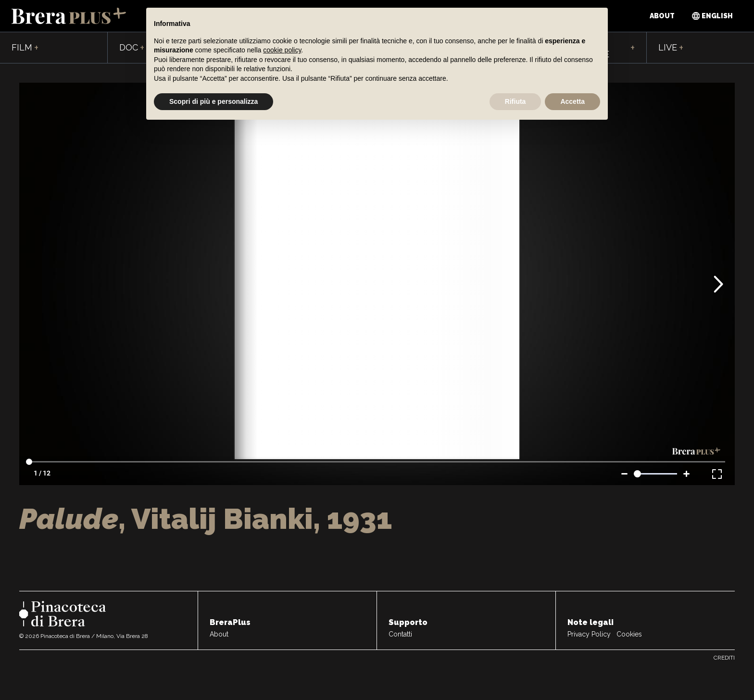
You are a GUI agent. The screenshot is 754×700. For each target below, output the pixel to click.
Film (25, 48)
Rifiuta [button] (515, 101)
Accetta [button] (572, 101)
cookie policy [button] (282, 50)
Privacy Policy (589, 634)
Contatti (400, 634)
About (662, 16)
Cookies (629, 634)
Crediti (724, 658)
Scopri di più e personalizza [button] (214, 101)
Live (671, 48)
